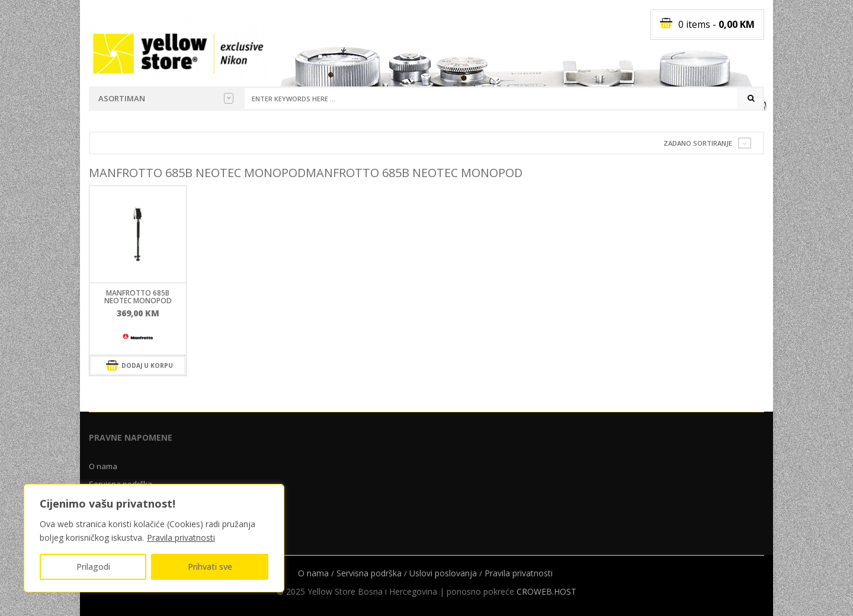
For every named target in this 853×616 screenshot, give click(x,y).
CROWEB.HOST (546, 591)
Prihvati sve (210, 567)
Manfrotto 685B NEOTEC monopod (138, 297)
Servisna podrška (369, 573)
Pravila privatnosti (181, 538)
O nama (103, 466)
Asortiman (166, 98)
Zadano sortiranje (698, 143)
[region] (154, 538)
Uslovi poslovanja (443, 573)
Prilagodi (93, 567)
